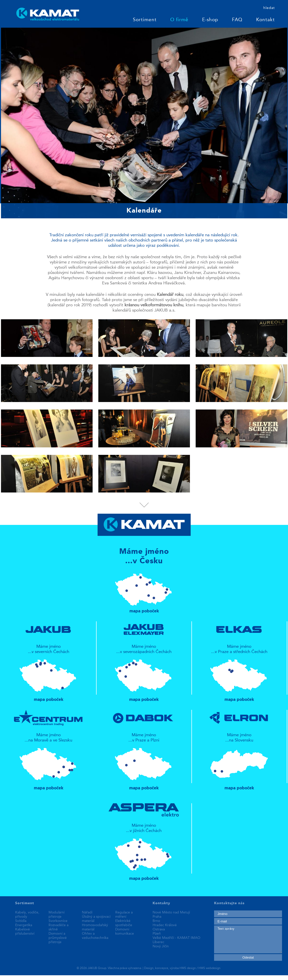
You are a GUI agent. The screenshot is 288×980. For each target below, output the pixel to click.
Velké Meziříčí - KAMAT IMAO (176, 938)
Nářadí (87, 912)
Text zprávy (248, 939)
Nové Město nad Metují (171, 912)
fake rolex (103, 978)
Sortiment (145, 20)
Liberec (158, 942)
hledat (269, 8)
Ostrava (159, 929)
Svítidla (21, 921)
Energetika (24, 925)
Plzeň (157, 934)
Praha (157, 917)
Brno (156, 921)
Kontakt (265, 20)
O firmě (179, 20)
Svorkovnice (58, 921)
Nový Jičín (161, 946)
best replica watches (74, 978)
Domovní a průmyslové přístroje (58, 938)
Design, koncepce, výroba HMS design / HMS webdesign (182, 968)
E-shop (210, 20)
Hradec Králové (165, 925)
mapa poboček (144, 591)
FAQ (237, 20)
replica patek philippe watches (28, 978)
